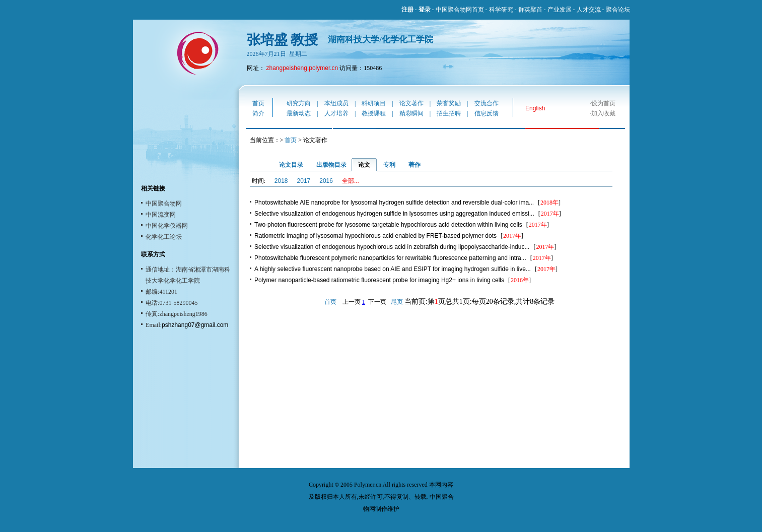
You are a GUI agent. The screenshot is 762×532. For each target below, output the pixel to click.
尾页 (397, 302)
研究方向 (299, 103)
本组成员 (336, 103)
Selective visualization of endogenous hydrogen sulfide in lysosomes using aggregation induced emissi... (394, 214)
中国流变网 (161, 215)
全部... (351, 181)
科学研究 (501, 10)
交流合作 (487, 103)
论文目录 (291, 165)
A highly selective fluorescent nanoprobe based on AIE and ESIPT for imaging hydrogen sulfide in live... (393, 269)
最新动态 (299, 113)
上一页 (352, 302)
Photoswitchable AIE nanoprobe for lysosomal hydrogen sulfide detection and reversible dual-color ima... (394, 203)
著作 (414, 165)
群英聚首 (530, 10)
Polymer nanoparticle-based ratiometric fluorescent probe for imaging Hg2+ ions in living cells (379, 280)
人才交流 (589, 10)
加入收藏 (603, 113)
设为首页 (603, 103)
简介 (258, 113)
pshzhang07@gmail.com (195, 325)
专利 (389, 165)
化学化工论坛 (164, 237)
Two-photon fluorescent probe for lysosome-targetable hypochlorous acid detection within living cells (388, 225)
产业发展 (560, 10)
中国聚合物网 (164, 204)
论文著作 (411, 103)
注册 (407, 10)
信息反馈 (487, 113)
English (535, 108)
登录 (425, 10)
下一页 (377, 302)
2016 (326, 181)
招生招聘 (449, 113)
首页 (258, 103)
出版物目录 (331, 165)
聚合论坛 (618, 10)
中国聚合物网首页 (460, 10)
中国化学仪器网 (167, 226)
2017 (304, 181)
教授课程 (374, 113)
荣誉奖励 (449, 103)
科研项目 (374, 103)
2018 (281, 181)
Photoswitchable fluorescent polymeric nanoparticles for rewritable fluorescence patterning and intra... (390, 258)
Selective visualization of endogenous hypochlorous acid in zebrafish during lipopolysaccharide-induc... (392, 247)
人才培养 (336, 113)
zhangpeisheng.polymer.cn (302, 68)
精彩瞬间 (411, 113)
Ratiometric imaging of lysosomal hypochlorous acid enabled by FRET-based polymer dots (375, 236)
